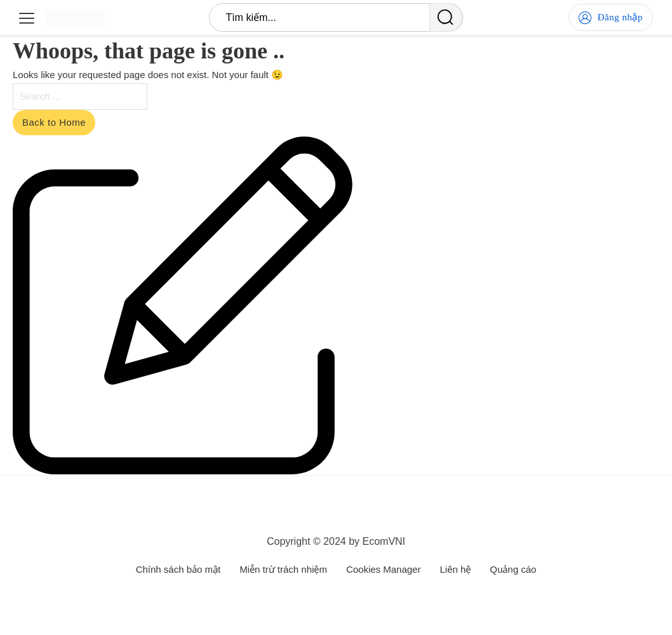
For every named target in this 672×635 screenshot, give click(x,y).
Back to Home (54, 122)
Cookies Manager (384, 569)
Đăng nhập (611, 18)
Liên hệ (455, 569)
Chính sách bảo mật (178, 569)
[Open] (27, 18)
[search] (446, 17)
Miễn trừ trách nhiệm (283, 569)
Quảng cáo (513, 569)
